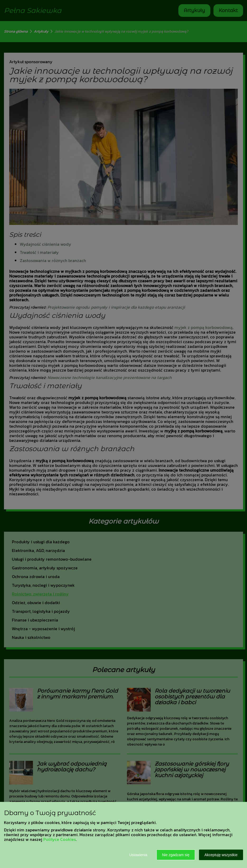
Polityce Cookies (60, 839)
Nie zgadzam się (176, 855)
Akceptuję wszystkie (221, 855)
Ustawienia (138, 855)
